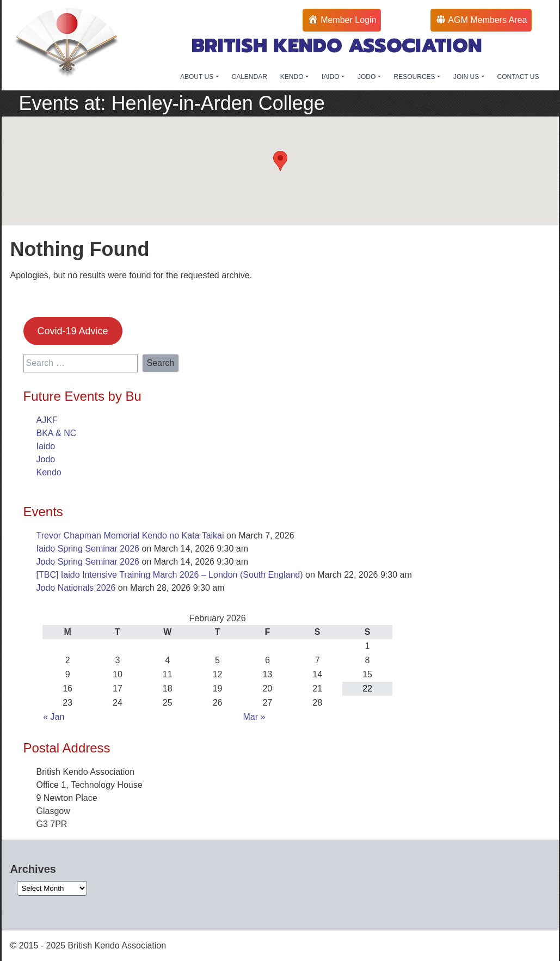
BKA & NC (57, 433)
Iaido (46, 446)
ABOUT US (198, 77)
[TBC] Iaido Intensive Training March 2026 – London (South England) (170, 575)
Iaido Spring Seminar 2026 (88, 549)
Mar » (254, 717)
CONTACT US (518, 77)
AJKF (47, 420)
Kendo (49, 472)
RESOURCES (416, 77)
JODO (368, 77)
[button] (280, 161)
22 (367, 688)
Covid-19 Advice (72, 331)
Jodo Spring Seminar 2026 (88, 562)
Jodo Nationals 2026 (76, 588)
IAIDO (331, 77)
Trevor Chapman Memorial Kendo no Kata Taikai (130, 535)
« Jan (54, 717)
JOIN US (467, 77)
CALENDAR (250, 77)
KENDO (293, 77)
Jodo (46, 459)
